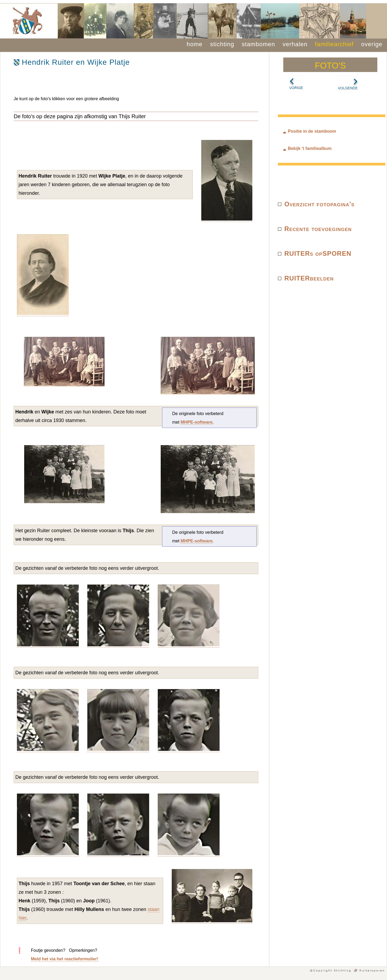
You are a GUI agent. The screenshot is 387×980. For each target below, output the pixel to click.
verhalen (295, 44)
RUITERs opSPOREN (318, 253)
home (195, 44)
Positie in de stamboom (312, 131)
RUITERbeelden (309, 278)
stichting (222, 44)
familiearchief (334, 44)
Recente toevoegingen (318, 229)
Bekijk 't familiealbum (310, 148)
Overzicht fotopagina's (319, 204)
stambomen (259, 44)
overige (372, 44)
